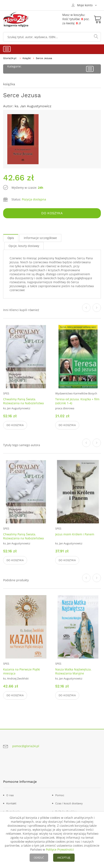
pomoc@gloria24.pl (26, 746)
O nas (10, 795)
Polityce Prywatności (60, 849)
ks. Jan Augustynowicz (33, 106)
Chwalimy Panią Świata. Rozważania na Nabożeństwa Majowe (23, 403)
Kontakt (11, 803)
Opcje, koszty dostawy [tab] (24, 246)
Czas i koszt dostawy (69, 803)
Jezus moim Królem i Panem (75, 534)
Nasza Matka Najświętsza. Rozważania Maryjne (73, 671)
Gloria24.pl (10, 58)
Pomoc (60, 795)
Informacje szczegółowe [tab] (40, 238)
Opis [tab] (11, 238)
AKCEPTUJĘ (64, 858)
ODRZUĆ (39, 858)
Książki (27, 58)
